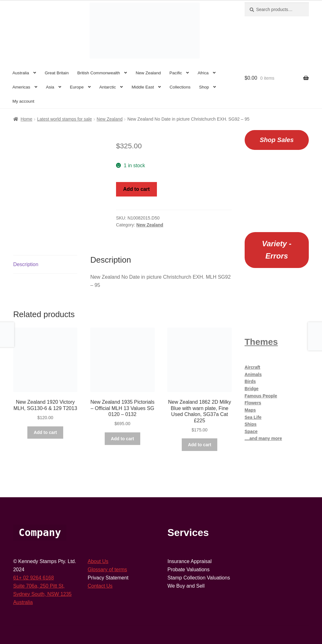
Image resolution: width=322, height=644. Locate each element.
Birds (250, 381)
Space (251, 431)
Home (26, 119)
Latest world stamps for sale (64, 119)
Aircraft (253, 367)
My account (23, 101)
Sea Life (253, 417)
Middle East (143, 87)
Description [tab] (26, 264)
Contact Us (100, 586)
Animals (253, 374)
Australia (21, 73)
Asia (50, 87)
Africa (203, 73)
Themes (261, 342)
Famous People (261, 396)
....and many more (263, 438)
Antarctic (108, 87)
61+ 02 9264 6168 (33, 578)
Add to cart (136, 189)
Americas (21, 87)
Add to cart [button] (45, 432)
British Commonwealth (99, 73)
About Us (98, 561)
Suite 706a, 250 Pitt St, (39, 586)
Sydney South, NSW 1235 (42, 594)
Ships (251, 424)
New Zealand (148, 73)
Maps (250, 410)
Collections (180, 87)
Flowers (253, 403)
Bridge (252, 389)
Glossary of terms (107, 570)
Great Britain (57, 73)
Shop (204, 87)
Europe (77, 87)
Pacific (176, 73)
